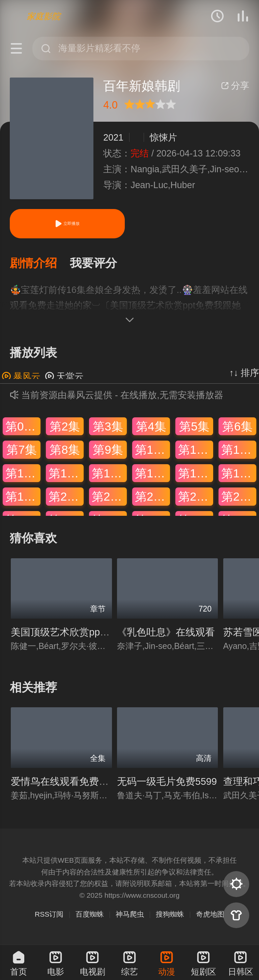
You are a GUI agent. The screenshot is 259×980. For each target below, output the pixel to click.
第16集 (152, 474)
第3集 (108, 428)
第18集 (239, 474)
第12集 (239, 451)
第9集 (108, 451)
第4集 (151, 428)
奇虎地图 (210, 916)
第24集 (239, 498)
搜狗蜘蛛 (170, 916)
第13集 (23, 474)
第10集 (152, 451)
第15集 (109, 474)
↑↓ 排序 (244, 374)
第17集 (196, 474)
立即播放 (67, 224)
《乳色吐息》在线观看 (166, 634)
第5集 (194, 428)
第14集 (66, 474)
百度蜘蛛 (90, 916)
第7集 (21, 451)
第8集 (65, 451)
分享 (235, 86)
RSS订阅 (49, 916)
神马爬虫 (130, 916)
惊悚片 (163, 138)
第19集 (23, 498)
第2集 (65, 428)
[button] (40, 264)
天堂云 (64, 378)
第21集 (109, 498)
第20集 (66, 498)
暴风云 (21, 378)
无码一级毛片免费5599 (167, 783)
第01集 (23, 428)
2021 (113, 138)
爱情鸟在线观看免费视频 (65, 783)
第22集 (152, 498)
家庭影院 (44, 16)
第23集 (196, 498)
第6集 (237, 428)
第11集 (196, 451)
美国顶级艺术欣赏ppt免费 (66, 634)
